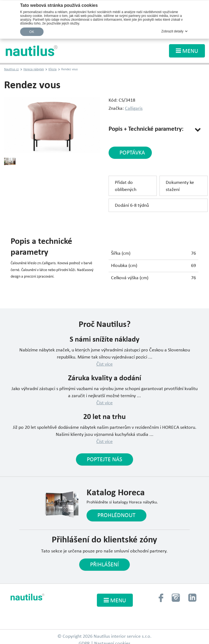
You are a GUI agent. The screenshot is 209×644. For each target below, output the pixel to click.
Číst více (104, 364)
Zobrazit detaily (172, 31)
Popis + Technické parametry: (146, 129)
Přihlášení (104, 565)
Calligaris (134, 109)
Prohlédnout (116, 516)
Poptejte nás (104, 460)
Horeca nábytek (34, 69)
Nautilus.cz (11, 69)
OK (32, 32)
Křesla (53, 69)
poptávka (132, 153)
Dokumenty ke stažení (180, 186)
